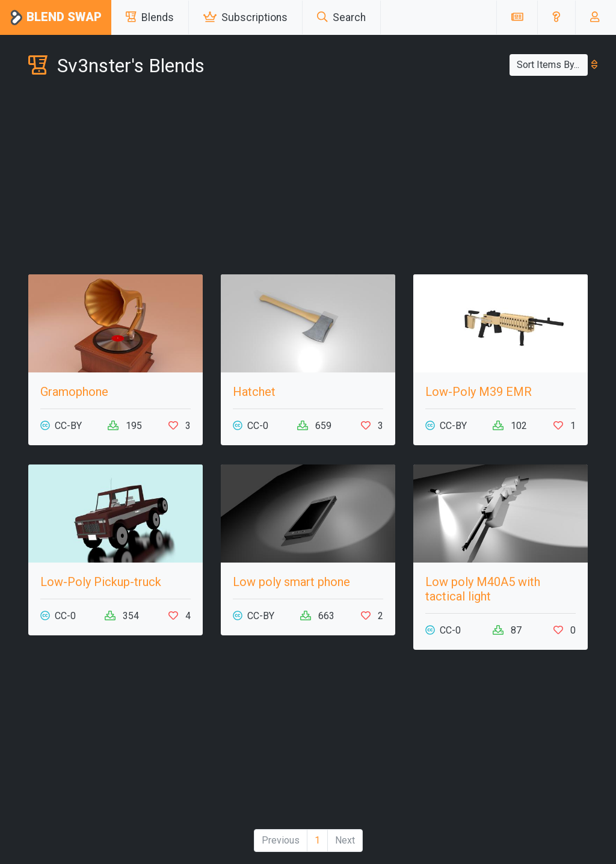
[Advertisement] (308, 178)
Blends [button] (150, 17)
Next (345, 840)
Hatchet (254, 392)
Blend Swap (56, 18)
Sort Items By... (552, 65)
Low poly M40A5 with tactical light (483, 589)
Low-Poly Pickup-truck (101, 582)
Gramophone (74, 392)
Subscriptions (245, 17)
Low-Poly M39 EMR (479, 392)
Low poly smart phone (291, 582)
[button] (556, 17)
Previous (281, 840)
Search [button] (341, 17)
